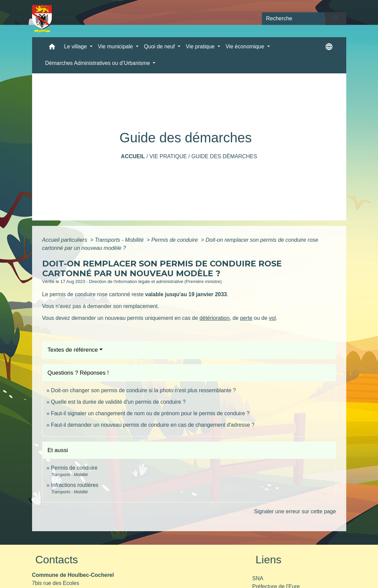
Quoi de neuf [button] (160, 46)
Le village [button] (76, 46)
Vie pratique (168, 156)
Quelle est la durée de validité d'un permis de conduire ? (118, 402)
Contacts (57, 560)
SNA (258, 578)
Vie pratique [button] (201, 46)
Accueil (133, 156)
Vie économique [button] (246, 46)
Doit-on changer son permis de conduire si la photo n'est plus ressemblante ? (143, 390)
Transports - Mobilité (120, 240)
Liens (269, 560)
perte (246, 318)
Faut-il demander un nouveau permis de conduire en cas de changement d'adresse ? (153, 425)
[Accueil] (42, 19)
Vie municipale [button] (116, 46)
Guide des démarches (224, 156)
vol (272, 318)
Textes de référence (73, 350)
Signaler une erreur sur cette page (295, 511)
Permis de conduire (175, 240)
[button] (52, 48)
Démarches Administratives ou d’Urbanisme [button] (98, 63)
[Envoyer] (336, 19)
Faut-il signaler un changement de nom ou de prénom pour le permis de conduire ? (150, 413)
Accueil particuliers (66, 240)
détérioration (215, 318)
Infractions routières (75, 485)
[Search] (294, 19)
